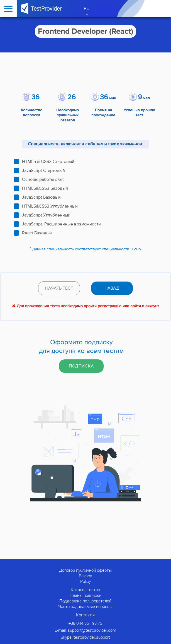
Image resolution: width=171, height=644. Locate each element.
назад (112, 288)
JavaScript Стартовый (43, 170)
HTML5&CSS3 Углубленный (50, 206)
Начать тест (59, 288)
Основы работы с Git (43, 179)
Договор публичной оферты (85, 570)
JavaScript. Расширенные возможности (61, 224)
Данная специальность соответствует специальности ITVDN (87, 249)
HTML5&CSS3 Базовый (45, 188)
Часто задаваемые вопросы (85, 606)
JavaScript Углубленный (46, 215)
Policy (85, 581)
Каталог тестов (85, 590)
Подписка (81, 366)
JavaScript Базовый (41, 197)
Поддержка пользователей (85, 601)
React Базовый (37, 233)
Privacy (85, 576)
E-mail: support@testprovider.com (85, 630)
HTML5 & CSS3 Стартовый (48, 162)
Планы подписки (85, 595)
